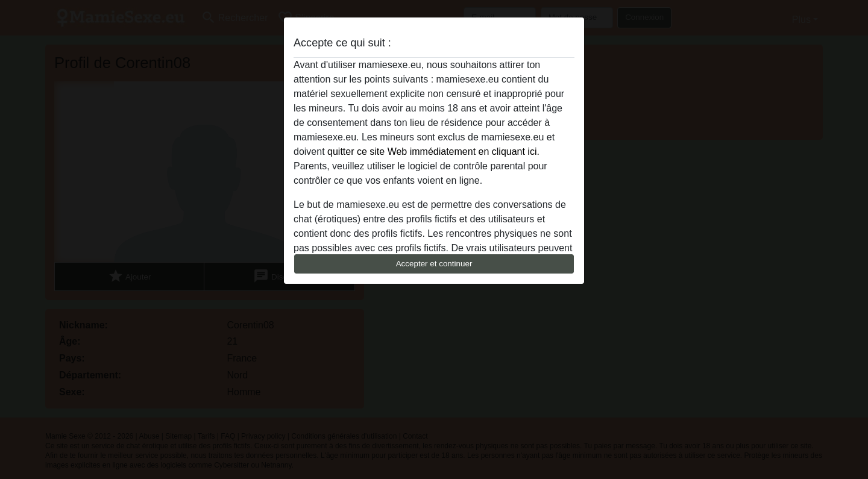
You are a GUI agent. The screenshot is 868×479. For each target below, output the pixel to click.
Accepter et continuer (434, 264)
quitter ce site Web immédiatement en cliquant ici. (433, 152)
